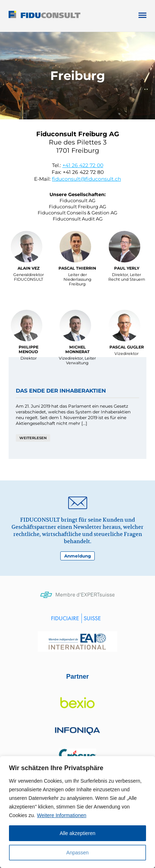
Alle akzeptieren (77, 833)
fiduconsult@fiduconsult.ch (86, 179)
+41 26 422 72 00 (83, 165)
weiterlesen (33, 438)
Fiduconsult (57, 16)
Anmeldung (77, 556)
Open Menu (142, 15)
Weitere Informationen (62, 815)
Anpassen (77, 853)
